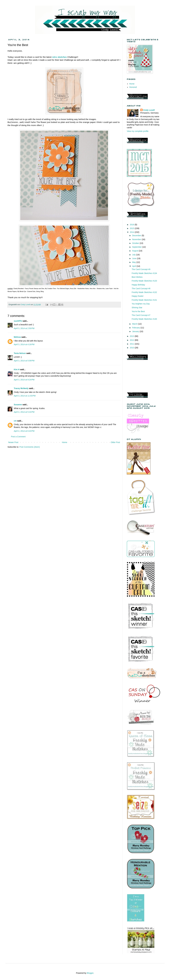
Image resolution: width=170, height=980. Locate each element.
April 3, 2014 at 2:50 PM (24, 328)
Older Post (115, 442)
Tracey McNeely (21, 388)
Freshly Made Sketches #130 (144, 319)
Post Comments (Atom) (30, 447)
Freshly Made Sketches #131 (144, 300)
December (137, 235)
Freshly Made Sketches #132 (144, 292)
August (135, 251)
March (135, 324)
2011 (132, 344)
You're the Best (138, 311)
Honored (133, 87)
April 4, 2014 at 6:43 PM (24, 431)
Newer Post (13, 442)
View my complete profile (138, 131)
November (137, 239)
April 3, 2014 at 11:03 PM (25, 396)
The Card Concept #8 (141, 288)
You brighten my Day (141, 304)
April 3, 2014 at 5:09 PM (24, 361)
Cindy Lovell (149, 110)
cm (15, 421)
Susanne (18, 405)
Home (64, 442)
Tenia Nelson (20, 353)
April (134, 266)
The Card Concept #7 (141, 315)
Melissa (17, 337)
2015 (132, 228)
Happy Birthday (138, 285)
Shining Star (137, 308)
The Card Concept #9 (141, 269)
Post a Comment (18, 437)
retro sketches (59, 57)
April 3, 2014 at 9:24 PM (24, 380)
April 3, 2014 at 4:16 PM (24, 344)
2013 (132, 336)
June (134, 258)
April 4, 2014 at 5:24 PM (24, 412)
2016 (132, 225)
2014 (132, 232)
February (136, 328)
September (137, 247)
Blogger (90, 973)
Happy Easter (138, 296)
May (134, 262)
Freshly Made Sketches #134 (144, 273)
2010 (132, 348)
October (136, 243)
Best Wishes (137, 277)
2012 (132, 340)
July (134, 255)
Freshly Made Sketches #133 (144, 281)
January (136, 331)
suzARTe (18, 321)
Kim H (17, 369)
